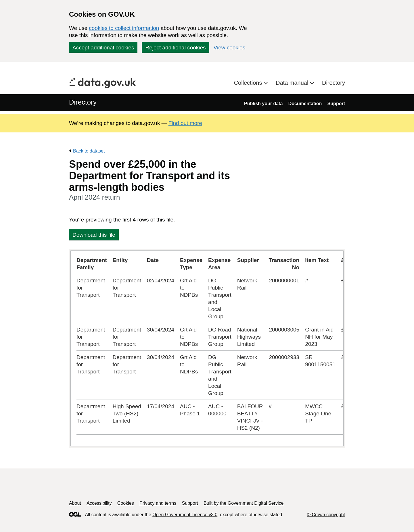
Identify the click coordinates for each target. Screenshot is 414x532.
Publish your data (263, 104)
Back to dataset (89, 151)
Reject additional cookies (175, 48)
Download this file (94, 235)
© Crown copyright (326, 515)
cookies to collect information (124, 28)
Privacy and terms (158, 503)
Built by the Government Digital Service (244, 503)
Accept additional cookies (103, 48)
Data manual (293, 83)
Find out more (185, 123)
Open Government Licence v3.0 (185, 515)
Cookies (126, 503)
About (75, 503)
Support (336, 104)
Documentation (305, 104)
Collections (249, 83)
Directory (333, 83)
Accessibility (99, 503)
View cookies (230, 48)
